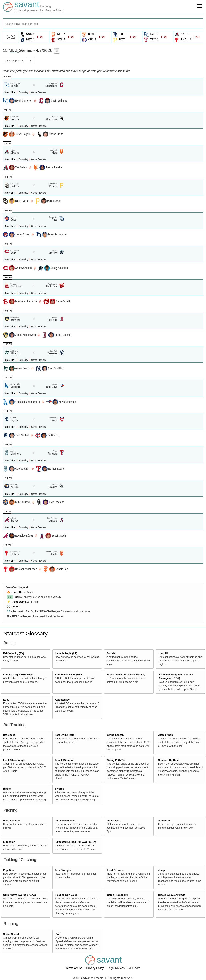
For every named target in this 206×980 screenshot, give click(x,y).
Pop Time (9, 870)
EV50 (6, 700)
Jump (162, 870)
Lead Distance (116, 870)
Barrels (111, 653)
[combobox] (103, 23)
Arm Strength (63, 870)
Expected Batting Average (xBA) (126, 675)
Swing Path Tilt (116, 760)
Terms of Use (74, 968)
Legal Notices (116, 968)
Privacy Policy (95, 968)
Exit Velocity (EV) (14, 653)
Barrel (19, 597)
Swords (59, 789)
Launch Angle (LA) (66, 653)
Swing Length (115, 735)
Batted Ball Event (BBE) (69, 675)
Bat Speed (9, 735)
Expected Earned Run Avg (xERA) (76, 842)
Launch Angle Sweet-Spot (19, 675)
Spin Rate (164, 821)
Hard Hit (17, 592)
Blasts (7, 789)
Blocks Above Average (172, 895)
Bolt (58, 934)
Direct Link (10, 92)
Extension (9, 842)
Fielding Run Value (66, 895)
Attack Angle (166, 735)
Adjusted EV (62, 700)
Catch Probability (117, 895)
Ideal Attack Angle (14, 760)
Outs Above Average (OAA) (20, 895)
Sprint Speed (11, 934)
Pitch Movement (65, 821)
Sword (16, 607)
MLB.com (134, 968)
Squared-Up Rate (168, 760)
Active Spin (113, 821)
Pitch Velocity (11, 821)
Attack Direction (64, 760)
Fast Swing (19, 602)
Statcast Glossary (26, 634)
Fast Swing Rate (64, 735)
